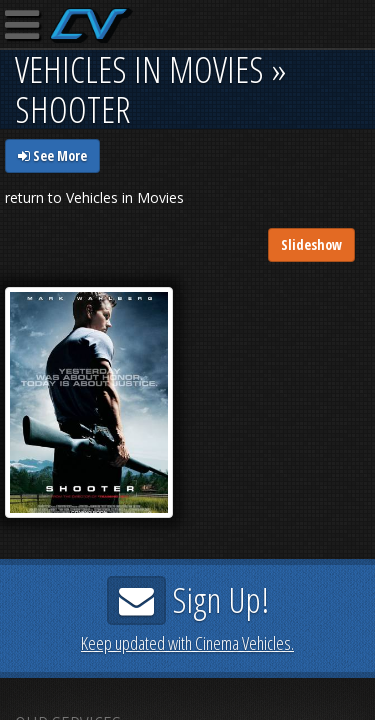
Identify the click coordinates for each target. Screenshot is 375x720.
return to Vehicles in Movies (94, 197)
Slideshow (311, 244)
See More (52, 155)
